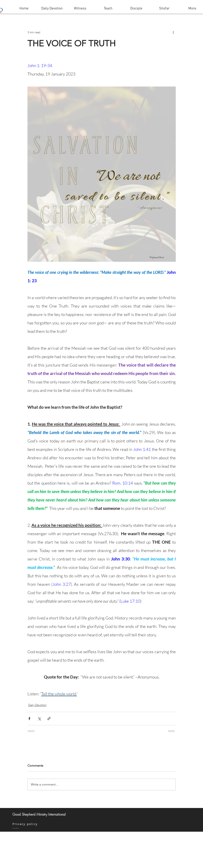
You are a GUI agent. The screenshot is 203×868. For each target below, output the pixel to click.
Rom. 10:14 (123, 483)
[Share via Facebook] (29, 719)
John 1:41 (142, 449)
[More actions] (173, 32)
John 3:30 (120, 559)
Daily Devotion (37, 705)
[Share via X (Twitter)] (39, 719)
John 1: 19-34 (40, 65)
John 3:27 (62, 584)
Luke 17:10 (130, 601)
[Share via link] (49, 719)
